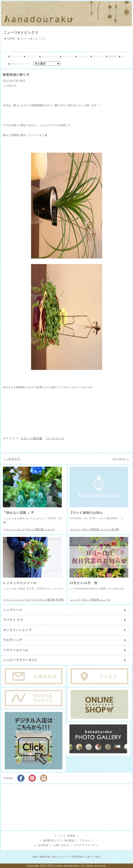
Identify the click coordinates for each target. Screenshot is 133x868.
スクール (83, 57)
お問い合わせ (61, 845)
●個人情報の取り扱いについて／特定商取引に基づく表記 (66, 857)
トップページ (13, 610)
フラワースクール (16, 650)
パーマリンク (55, 438)
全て (124, 57)
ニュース (16, 57)
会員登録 (43, 845)
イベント (32, 57)
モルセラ (12, 459)
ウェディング (50, 57)
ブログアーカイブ (84, 845)
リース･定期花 (66, 836)
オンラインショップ (17, 630)
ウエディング (13, 640)
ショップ (68, 57)
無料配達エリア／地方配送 (59, 840)
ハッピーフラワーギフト (21, 660)
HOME (11, 39)
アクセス (85, 840)
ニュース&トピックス (21, 32)
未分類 (112, 57)
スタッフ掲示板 (32, 438)
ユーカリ (121, 459)
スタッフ (98, 57)
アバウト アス (13, 620)
